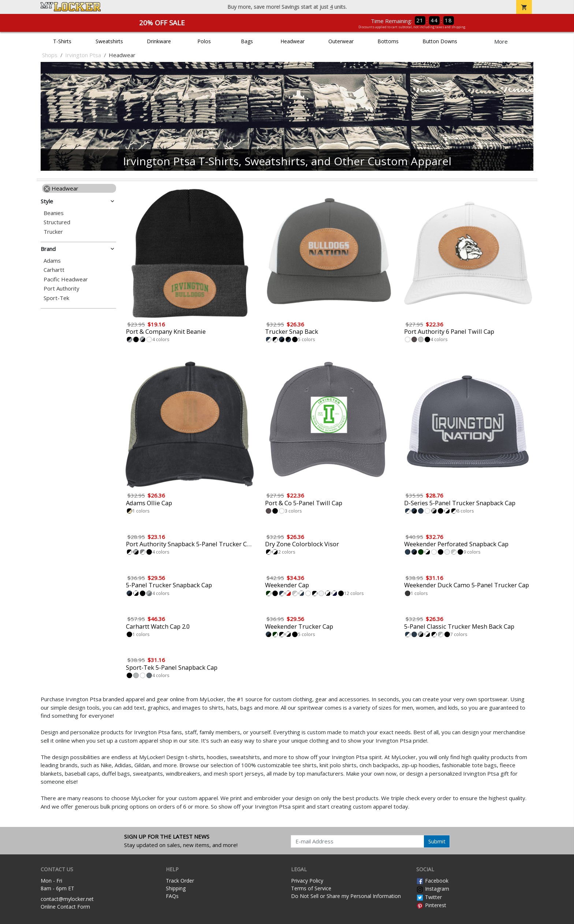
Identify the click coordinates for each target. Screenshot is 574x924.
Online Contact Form (65, 907)
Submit (437, 841)
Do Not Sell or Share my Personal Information (346, 896)
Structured (57, 222)
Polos (204, 41)
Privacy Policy (307, 881)
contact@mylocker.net (67, 899)
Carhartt (54, 270)
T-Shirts (62, 41)
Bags (247, 41)
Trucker (53, 232)
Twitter (429, 897)
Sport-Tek (56, 298)
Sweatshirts (109, 41)
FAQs (172, 896)
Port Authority (61, 289)
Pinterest (431, 905)
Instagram (433, 889)
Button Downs (440, 41)
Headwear (292, 41)
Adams (52, 261)
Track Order (180, 881)
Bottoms (388, 41)
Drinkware (159, 41)
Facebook (432, 881)
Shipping (176, 888)
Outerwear (341, 41)
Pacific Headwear (66, 279)
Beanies (54, 213)
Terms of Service (311, 888)
